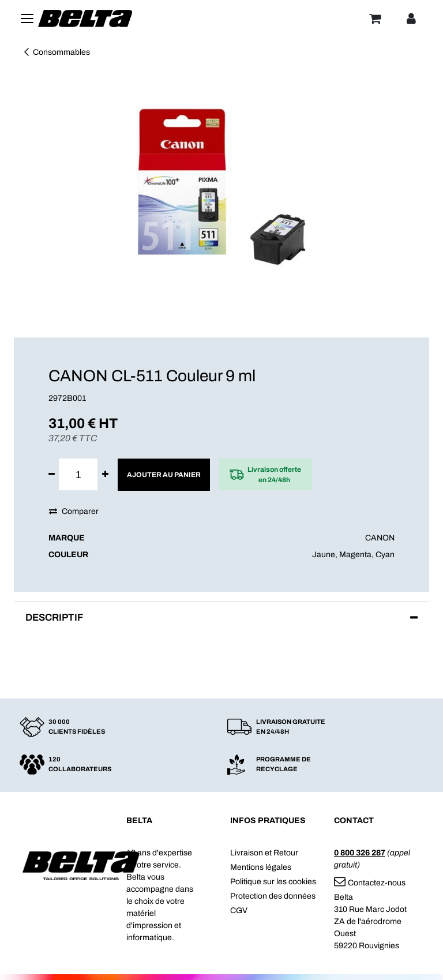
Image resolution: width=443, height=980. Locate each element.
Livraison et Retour (264, 853)
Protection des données (273, 896)
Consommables (56, 52)
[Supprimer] (52, 474)
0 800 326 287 (360, 853)
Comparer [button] (74, 511)
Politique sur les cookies (273, 882)
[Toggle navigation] (27, 18)
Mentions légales (261, 867)
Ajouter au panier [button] (164, 475)
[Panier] (375, 18)
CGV (239, 910)
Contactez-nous (370, 883)
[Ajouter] (105, 474)
